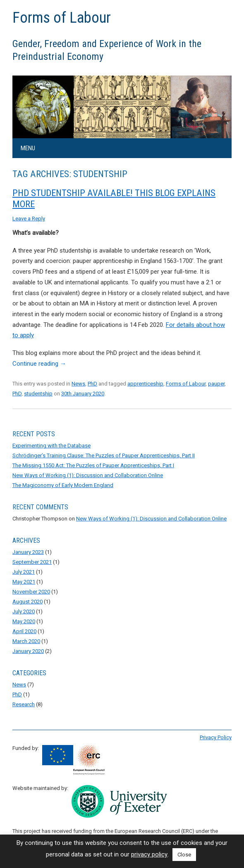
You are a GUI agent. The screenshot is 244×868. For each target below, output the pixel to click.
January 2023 (28, 552)
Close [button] (184, 855)
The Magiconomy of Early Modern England (63, 485)
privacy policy (149, 854)
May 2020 (24, 621)
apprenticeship (145, 384)
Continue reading (39, 364)
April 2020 (24, 631)
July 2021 (24, 572)
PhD (92, 384)
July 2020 (24, 611)
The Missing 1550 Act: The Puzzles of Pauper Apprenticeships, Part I (93, 465)
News (78, 384)
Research (24, 704)
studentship (38, 394)
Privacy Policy (216, 737)
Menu (28, 148)
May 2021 (24, 582)
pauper (216, 384)
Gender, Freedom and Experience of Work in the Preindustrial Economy (107, 50)
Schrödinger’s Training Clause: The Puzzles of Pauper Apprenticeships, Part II (104, 455)
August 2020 (28, 602)
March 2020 (26, 641)
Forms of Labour (62, 18)
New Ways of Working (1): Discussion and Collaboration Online (88, 475)
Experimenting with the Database (51, 446)
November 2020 (31, 592)
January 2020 (28, 651)
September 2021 (32, 562)
